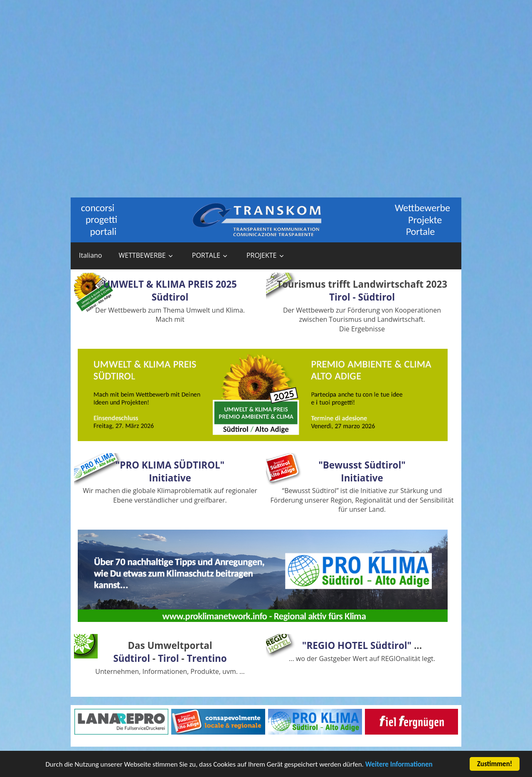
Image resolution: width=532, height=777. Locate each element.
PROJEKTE (262, 255)
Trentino (207, 658)
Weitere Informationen (399, 765)
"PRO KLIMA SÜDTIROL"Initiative (170, 471)
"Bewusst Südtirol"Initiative (362, 471)
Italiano (90, 255)
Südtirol (132, 658)
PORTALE (206, 255)
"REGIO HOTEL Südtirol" (357, 645)
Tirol (169, 658)
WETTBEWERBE (142, 255)
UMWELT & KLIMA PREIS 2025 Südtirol (170, 291)
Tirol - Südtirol (362, 297)
